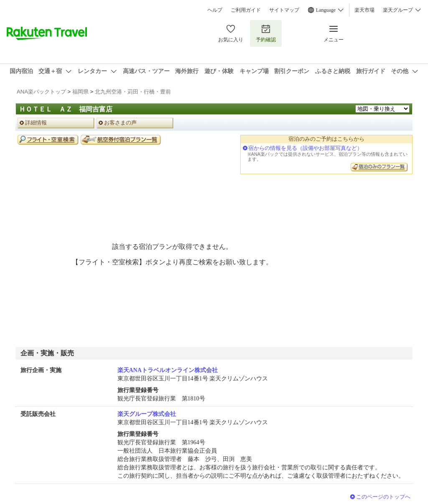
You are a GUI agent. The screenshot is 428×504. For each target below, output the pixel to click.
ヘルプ (215, 10)
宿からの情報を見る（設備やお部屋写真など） (305, 148)
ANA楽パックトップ (41, 92)
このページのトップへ (383, 497)
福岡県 (80, 92)
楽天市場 (364, 10)
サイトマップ (284, 10)
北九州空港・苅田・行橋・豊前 (133, 92)
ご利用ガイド (246, 10)
